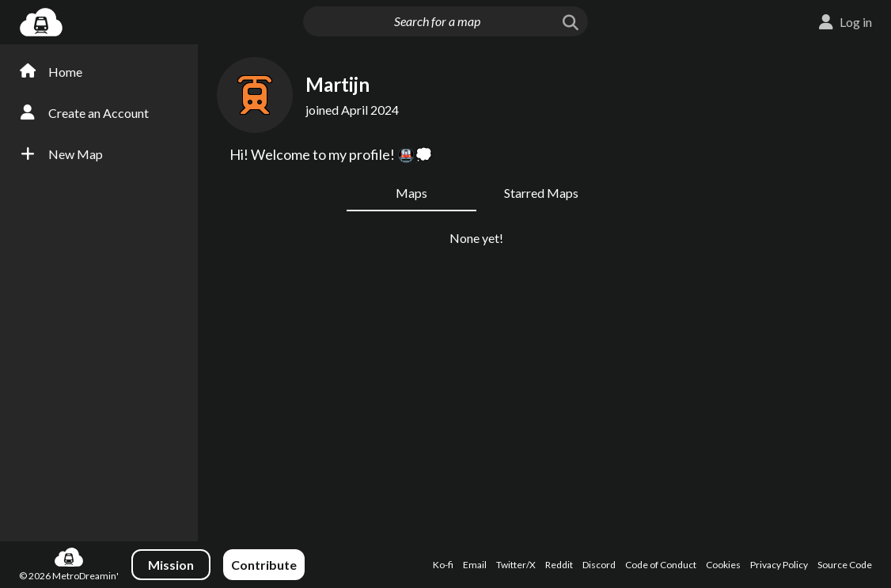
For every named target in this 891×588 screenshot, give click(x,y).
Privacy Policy (779, 565)
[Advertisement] (817, 299)
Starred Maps (541, 193)
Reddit (559, 565)
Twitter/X (516, 565)
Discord (599, 565)
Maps (411, 193)
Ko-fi (443, 565)
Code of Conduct (661, 565)
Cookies (723, 565)
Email (475, 565)
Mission (171, 565)
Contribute (264, 565)
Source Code (845, 565)
